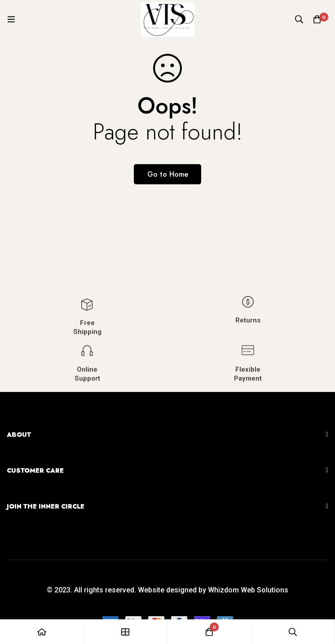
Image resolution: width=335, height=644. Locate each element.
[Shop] (126, 632)
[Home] (42, 632)
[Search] (299, 19)
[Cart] (317, 19)
